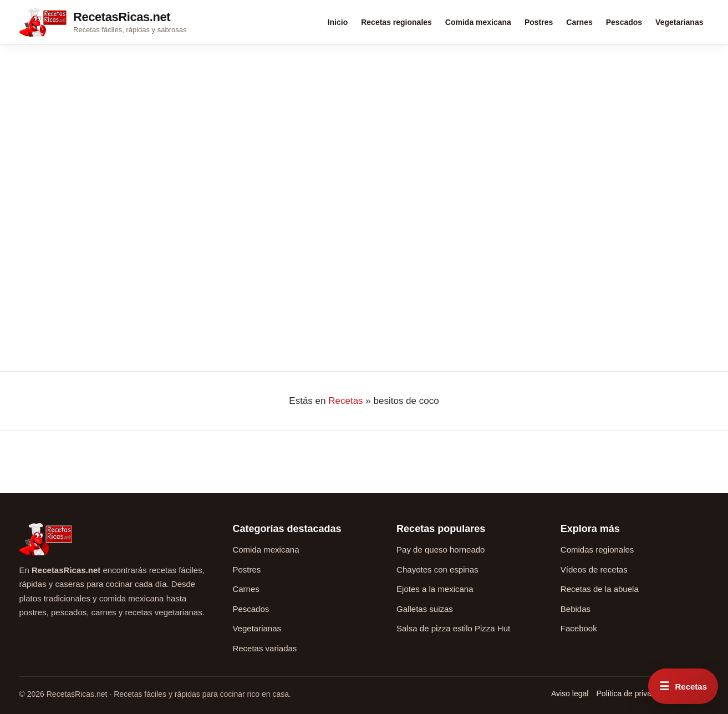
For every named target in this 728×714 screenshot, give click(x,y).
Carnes (579, 22)
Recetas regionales (396, 22)
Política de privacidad (633, 693)
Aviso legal (570, 693)
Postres (539, 22)
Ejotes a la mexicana (435, 589)
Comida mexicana (478, 22)
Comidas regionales (597, 550)
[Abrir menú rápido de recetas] (683, 686)
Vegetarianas (679, 22)
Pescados (624, 22)
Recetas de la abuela (600, 589)
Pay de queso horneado (441, 550)
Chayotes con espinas (437, 569)
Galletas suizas (425, 609)
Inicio (338, 22)
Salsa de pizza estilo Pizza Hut (453, 628)
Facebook (579, 628)
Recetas (345, 401)
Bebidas (576, 609)
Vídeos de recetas (594, 569)
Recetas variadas (264, 648)
